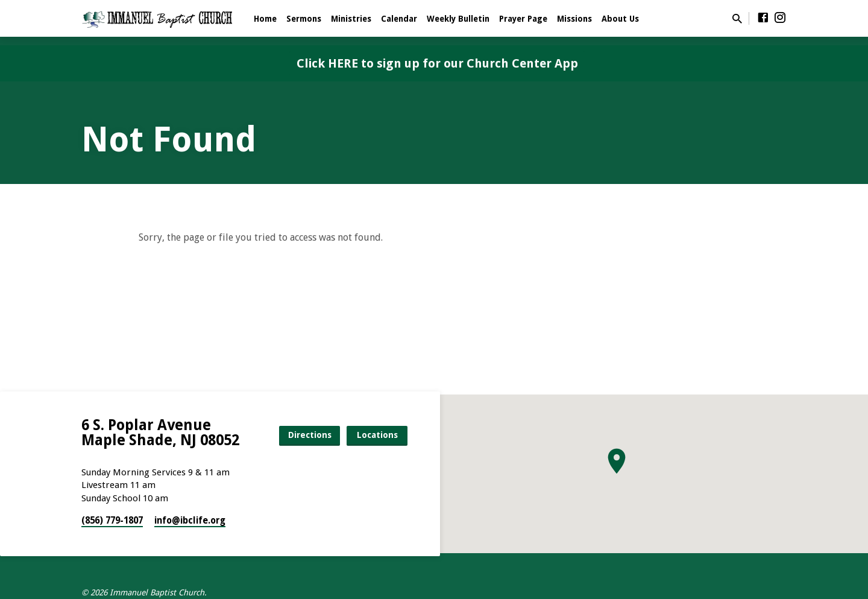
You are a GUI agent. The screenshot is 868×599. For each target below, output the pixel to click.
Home (265, 19)
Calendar (399, 19)
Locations (377, 435)
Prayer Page (523, 19)
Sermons (304, 19)
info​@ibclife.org (190, 521)
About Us (620, 19)
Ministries (351, 19)
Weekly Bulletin (458, 19)
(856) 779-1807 (112, 521)
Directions (310, 435)
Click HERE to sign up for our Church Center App (437, 63)
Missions (574, 19)
